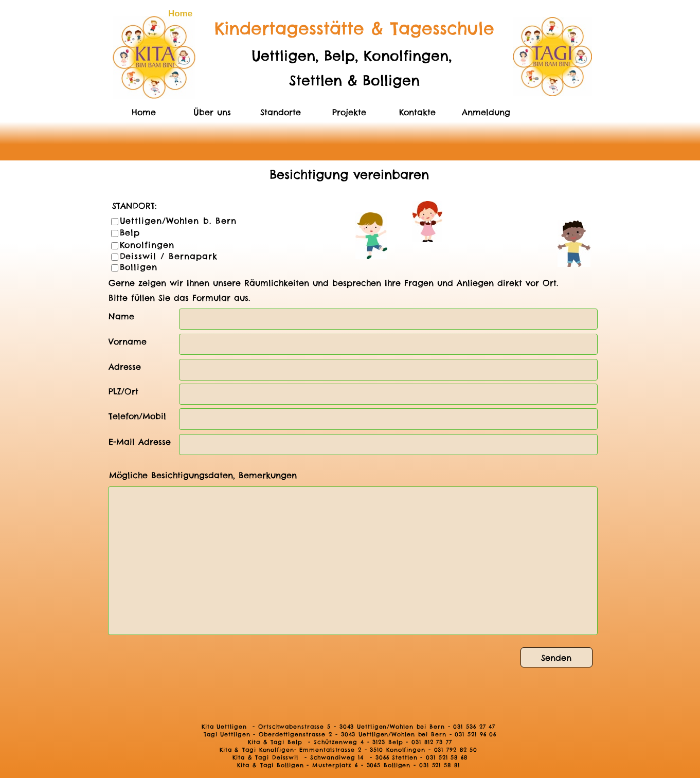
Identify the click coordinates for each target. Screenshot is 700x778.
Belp (130, 232)
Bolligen (139, 267)
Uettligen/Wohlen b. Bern (178, 221)
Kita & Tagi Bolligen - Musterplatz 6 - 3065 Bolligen (324, 765)
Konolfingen (147, 245)
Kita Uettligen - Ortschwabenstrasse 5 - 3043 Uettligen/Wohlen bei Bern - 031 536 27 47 (350, 727)
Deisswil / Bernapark (169, 256)
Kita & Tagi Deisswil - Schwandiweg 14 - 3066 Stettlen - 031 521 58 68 (350, 757)
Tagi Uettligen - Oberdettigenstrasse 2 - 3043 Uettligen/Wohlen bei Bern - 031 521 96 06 (350, 734)
